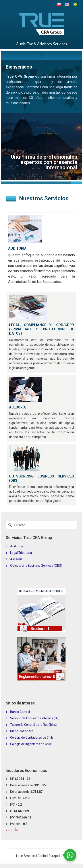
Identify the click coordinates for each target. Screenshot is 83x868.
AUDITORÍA (17, 248)
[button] (41, 54)
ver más (12, 830)
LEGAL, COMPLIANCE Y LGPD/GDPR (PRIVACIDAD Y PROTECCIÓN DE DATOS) (41, 329)
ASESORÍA (17, 407)
